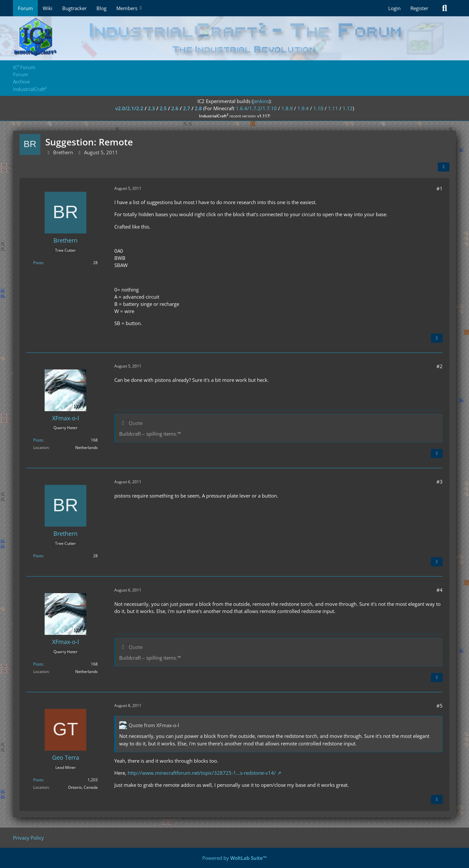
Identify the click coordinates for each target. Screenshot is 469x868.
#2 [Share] (440, 366)
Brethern (63, 152)
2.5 (163, 108)
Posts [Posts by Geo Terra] (38, 780)
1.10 (318, 108)
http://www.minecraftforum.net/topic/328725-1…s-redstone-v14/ (202, 773)
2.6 (175, 108)
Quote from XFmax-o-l (154, 725)
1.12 (348, 108)
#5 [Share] (440, 706)
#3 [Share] (440, 482)
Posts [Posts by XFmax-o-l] (38, 440)
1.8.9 (287, 108)
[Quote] (437, 338)
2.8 (198, 108)
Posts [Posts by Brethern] (38, 263)
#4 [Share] (440, 590)
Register (419, 8)
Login (394, 8)
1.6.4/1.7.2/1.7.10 (256, 108)
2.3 (151, 108)
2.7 (187, 108)
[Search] (445, 8)
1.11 (333, 108)
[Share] (444, 167)
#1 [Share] (440, 188)
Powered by (234, 858)
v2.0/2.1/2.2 (129, 108)
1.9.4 (303, 108)
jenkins (261, 101)
